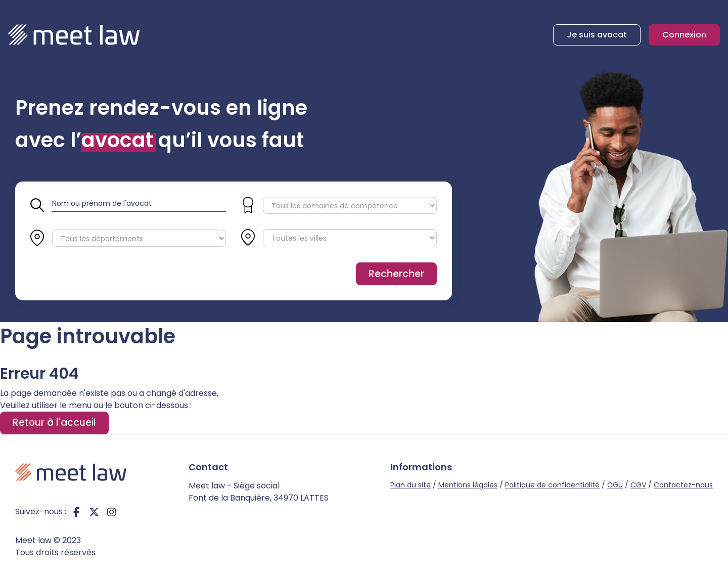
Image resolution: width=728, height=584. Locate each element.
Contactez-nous (683, 485)
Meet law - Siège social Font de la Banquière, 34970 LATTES (259, 492)
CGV (638, 485)
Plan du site (411, 485)
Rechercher (396, 274)
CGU (615, 485)
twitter (94, 512)
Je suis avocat (597, 35)
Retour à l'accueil (54, 422)
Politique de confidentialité (552, 485)
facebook (76, 512)
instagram (112, 512)
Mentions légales (468, 485)
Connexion (684, 35)
